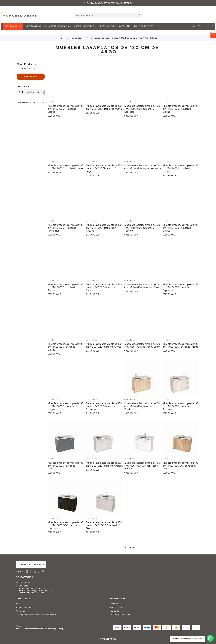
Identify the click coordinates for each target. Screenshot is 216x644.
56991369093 (23, 582)
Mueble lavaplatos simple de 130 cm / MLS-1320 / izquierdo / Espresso (142, 109)
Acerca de (21, 611)
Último (132, 548)
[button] (108, 639)
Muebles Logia (108, 26)
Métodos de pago (24, 607)
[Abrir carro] (213, 35)
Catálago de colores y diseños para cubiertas (36, 614)
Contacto (114, 604)
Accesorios (125, 26)
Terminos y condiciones (120, 614)
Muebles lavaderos (85, 26)
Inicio (61, 38)
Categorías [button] (13, 26)
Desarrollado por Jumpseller (56, 629)
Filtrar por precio (31, 102)
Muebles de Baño (36, 26)
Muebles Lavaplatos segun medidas (102, 38)
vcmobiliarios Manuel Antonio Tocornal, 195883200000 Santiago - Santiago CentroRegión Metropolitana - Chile (35, 589)
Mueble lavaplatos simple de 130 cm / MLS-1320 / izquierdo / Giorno (180, 109)
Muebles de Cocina (60, 26)
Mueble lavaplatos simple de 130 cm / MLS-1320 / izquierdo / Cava (104, 107)
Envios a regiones (144, 26)
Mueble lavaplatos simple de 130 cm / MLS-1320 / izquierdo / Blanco (65, 109)
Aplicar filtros (31, 77)
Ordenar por (23, 87)
